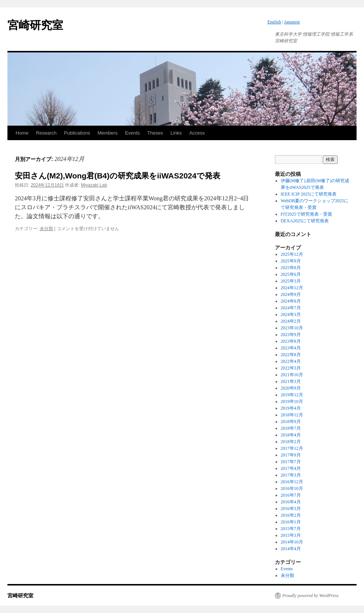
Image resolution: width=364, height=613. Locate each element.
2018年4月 (291, 435)
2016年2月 (291, 515)
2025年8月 (291, 268)
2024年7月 (291, 308)
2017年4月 (291, 468)
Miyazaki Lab (94, 185)
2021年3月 (291, 381)
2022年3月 (291, 368)
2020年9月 (291, 388)
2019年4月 (291, 408)
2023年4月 (291, 348)
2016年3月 (291, 509)
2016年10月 (292, 488)
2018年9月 (291, 422)
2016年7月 (291, 495)
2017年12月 (292, 448)
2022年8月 (291, 355)
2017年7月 (291, 462)
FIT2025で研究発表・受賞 (306, 214)
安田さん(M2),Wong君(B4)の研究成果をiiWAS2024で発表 (118, 176)
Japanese (292, 22)
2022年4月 (291, 361)
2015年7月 (291, 529)
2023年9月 (291, 335)
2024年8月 (291, 301)
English (274, 22)
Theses (155, 133)
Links (176, 133)
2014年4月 (291, 549)
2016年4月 (291, 502)
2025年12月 (292, 254)
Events (133, 133)
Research (46, 133)
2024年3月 (291, 314)
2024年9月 (291, 294)
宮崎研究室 (35, 25)
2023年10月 (292, 328)
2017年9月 (291, 455)
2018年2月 (291, 442)
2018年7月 (291, 428)
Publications (77, 133)
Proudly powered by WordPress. (311, 596)
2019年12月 (292, 395)
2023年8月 (291, 341)
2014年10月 (292, 542)
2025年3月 (291, 281)
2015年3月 (291, 535)
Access (197, 133)
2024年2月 (291, 321)
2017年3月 (291, 475)
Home (22, 133)
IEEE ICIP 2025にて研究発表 (309, 194)
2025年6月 (291, 274)
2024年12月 (292, 288)
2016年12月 (292, 482)
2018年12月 (292, 415)
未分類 (46, 229)
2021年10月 (292, 375)
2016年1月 (291, 522)
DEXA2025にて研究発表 (305, 221)
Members (107, 133)
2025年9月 (291, 261)
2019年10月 (292, 401)
